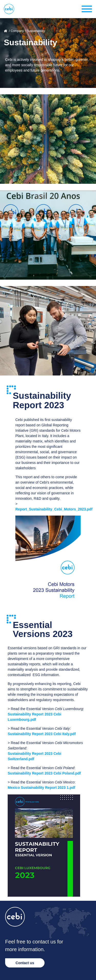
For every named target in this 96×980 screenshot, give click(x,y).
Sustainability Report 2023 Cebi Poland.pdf (44, 773)
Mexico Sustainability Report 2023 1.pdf (41, 788)
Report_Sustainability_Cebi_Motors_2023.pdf (54, 509)
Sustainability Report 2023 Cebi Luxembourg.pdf (34, 717)
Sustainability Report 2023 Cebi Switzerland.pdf (34, 756)
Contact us (25, 963)
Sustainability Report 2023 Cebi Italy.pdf (42, 734)
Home (6, 31)
